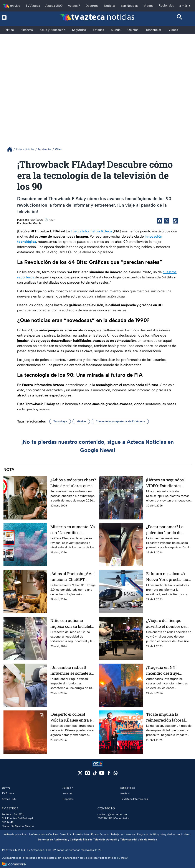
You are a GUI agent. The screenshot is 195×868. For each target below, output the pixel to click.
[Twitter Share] (167, 221)
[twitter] (80, 774)
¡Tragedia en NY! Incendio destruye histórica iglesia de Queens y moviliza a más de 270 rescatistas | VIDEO (169, 670)
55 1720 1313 (105, 818)
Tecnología (60, 421)
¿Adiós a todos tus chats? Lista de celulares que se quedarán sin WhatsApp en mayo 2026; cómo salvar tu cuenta (73, 483)
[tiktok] (95, 774)
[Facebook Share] (160, 221)
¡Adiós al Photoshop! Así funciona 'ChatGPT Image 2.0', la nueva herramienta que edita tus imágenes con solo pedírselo (73, 576)
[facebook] (109, 774)
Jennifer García (32, 223)
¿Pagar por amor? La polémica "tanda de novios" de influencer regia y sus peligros (166, 530)
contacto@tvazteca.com (112, 814)
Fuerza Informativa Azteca (91, 231)
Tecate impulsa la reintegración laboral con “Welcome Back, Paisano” (166, 717)
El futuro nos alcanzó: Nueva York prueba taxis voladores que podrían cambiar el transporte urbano (169, 576)
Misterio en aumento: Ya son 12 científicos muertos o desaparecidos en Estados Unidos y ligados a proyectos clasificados (73, 530)
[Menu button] (16, 18)
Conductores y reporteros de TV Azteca (120, 421)
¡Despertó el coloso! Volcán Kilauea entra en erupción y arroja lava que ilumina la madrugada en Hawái (72, 717)
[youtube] (102, 774)
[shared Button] (175, 221)
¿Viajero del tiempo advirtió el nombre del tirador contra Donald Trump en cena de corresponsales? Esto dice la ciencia (166, 623)
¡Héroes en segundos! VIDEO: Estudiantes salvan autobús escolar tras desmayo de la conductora (167, 483)
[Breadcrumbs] (11, 149)
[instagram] (87, 774)
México (81, 421)
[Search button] (179, 18)
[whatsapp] (116, 774)
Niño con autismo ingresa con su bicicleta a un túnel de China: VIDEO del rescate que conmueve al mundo (72, 623)
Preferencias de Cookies (43, 834)
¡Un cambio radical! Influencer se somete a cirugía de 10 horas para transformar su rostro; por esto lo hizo (72, 670)
